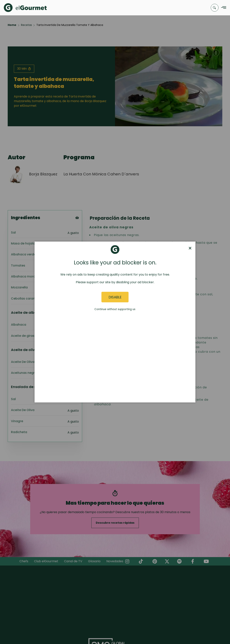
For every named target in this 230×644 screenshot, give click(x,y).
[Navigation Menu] (223, 8)
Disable (115, 297)
